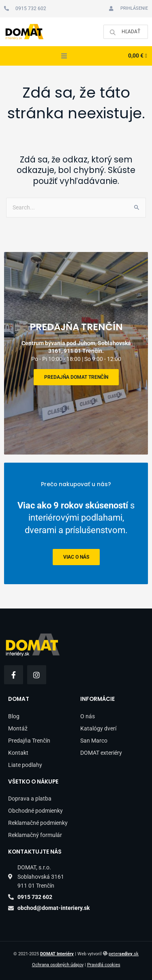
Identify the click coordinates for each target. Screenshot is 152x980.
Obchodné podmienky (35, 811)
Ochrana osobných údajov (58, 965)
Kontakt (18, 753)
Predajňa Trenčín (29, 741)
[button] (64, 56)
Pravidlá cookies (104, 965)
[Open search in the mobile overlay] (126, 32)
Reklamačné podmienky (38, 823)
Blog (14, 716)
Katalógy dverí (98, 728)
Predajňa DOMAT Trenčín (76, 377)
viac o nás (76, 557)
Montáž (18, 728)
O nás (88, 716)
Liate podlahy (25, 765)
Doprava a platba (30, 799)
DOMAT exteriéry (101, 753)
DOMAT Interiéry (57, 954)
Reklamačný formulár (35, 835)
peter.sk (124, 954)
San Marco (94, 741)
